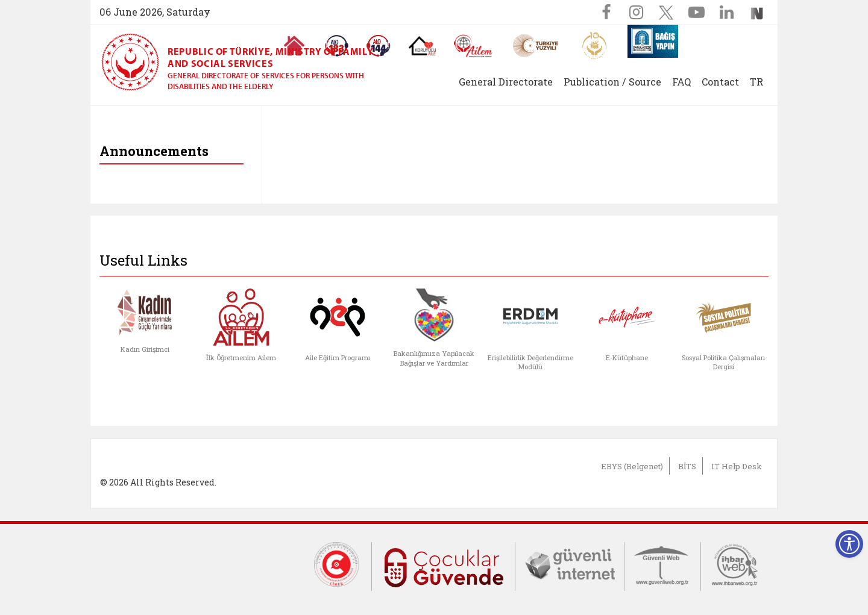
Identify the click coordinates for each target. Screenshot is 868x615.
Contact (720, 82)
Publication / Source (612, 82)
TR (756, 82)
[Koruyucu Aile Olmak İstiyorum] (422, 46)
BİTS (687, 466)
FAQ (681, 82)
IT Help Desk (737, 466)
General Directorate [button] (506, 82)
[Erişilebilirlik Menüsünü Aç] (849, 544)
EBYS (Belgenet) (632, 466)
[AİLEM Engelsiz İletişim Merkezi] (473, 46)
